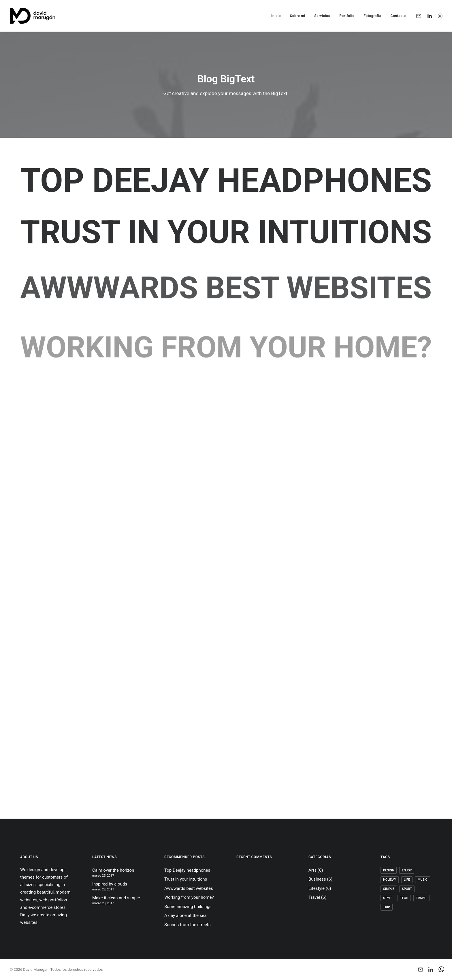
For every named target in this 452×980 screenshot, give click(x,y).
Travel (314, 897)
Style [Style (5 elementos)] (388, 898)
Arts (312, 870)
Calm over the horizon (113, 870)
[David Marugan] (32, 16)
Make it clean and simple (116, 898)
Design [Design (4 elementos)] (389, 870)
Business (317, 879)
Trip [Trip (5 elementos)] (387, 907)
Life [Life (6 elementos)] (407, 880)
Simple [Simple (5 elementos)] (389, 889)
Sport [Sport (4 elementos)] (407, 889)
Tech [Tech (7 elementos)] (404, 898)
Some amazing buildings (188, 907)
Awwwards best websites (189, 888)
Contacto (398, 16)
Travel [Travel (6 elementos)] (422, 898)
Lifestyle (317, 888)
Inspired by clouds (110, 884)
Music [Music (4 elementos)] (423, 880)
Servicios (322, 16)
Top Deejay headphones (226, 181)
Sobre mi (298, 16)
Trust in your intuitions (226, 232)
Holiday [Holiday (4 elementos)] (390, 880)
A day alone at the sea (185, 915)
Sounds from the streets (188, 925)
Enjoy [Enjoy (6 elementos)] (407, 870)
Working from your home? (189, 897)
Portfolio (347, 16)
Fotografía (372, 16)
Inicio (276, 16)
